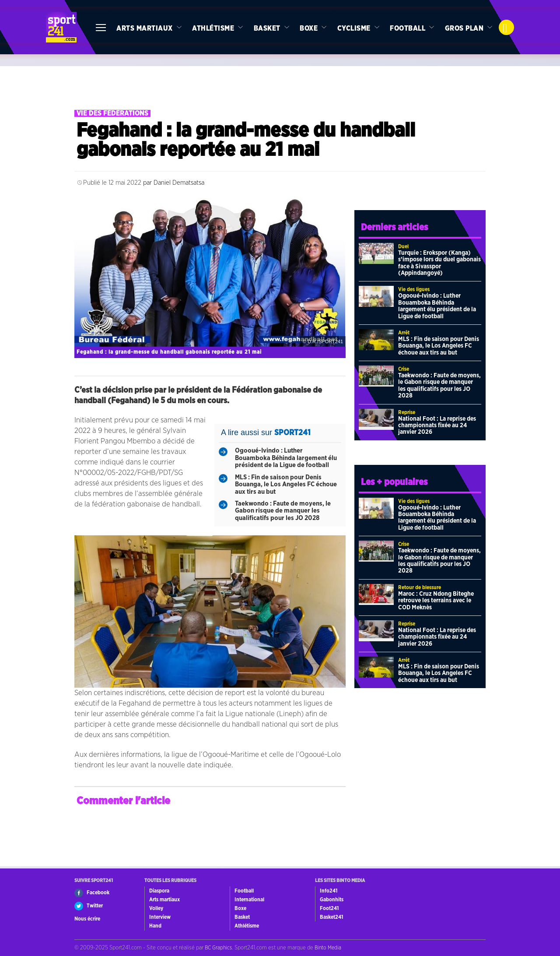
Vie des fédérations (112, 113)
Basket (267, 28)
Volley (156, 908)
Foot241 (329, 908)
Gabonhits (332, 900)
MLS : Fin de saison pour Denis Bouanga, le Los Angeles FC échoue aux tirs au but (286, 485)
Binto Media (328, 948)
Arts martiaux (145, 28)
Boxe (309, 28)
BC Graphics (218, 948)
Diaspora (159, 891)
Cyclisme (354, 28)
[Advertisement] (280, 86)
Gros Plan (464, 28)
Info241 (329, 891)
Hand (155, 926)
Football (408, 28)
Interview (160, 917)
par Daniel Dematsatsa (174, 183)
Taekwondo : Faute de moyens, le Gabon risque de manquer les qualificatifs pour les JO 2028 (283, 511)
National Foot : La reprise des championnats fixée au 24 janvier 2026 (437, 426)
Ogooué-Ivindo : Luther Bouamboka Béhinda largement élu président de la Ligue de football (286, 458)
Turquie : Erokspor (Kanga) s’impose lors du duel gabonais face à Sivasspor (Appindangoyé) (439, 263)
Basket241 (331, 917)
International (249, 900)
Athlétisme (213, 28)
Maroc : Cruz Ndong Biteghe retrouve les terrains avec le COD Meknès (436, 601)
